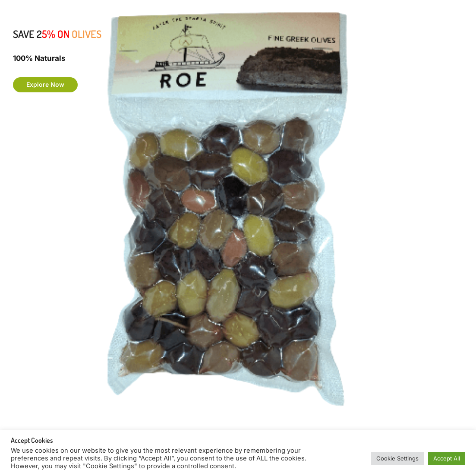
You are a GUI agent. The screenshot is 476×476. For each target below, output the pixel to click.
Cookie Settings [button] (397, 458)
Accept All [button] (447, 458)
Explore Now (45, 84)
